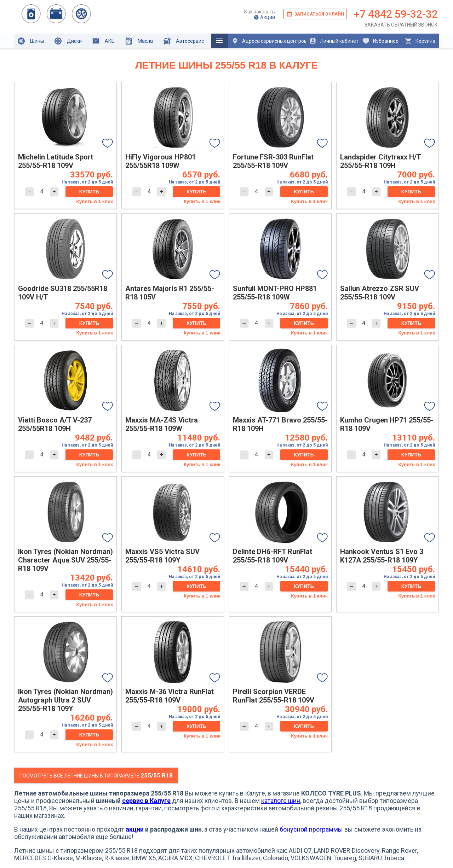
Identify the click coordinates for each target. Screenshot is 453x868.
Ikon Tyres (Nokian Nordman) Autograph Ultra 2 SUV (65, 700)
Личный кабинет (334, 41)
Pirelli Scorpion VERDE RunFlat (274, 696)
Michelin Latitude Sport (56, 161)
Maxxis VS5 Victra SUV (162, 556)
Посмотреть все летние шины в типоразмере (96, 775)
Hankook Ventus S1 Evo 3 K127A (382, 556)
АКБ (104, 41)
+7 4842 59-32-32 (396, 14)
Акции (264, 17)
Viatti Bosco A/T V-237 (55, 424)
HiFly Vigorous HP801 (160, 161)
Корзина (420, 41)
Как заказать (260, 12)
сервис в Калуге (146, 801)
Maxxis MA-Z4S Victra (162, 424)
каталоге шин (281, 801)
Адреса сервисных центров (269, 41)
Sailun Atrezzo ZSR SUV (380, 293)
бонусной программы (311, 829)
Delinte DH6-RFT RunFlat (273, 556)
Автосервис (184, 41)
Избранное (380, 41)
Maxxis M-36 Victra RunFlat (170, 696)
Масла (139, 41)
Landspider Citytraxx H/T (380, 161)
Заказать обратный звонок (401, 25)
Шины (31, 41)
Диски (68, 41)
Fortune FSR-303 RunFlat (273, 161)
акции (135, 829)
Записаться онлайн (315, 14)
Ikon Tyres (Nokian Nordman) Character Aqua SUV (65, 560)
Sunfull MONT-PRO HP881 (275, 293)
